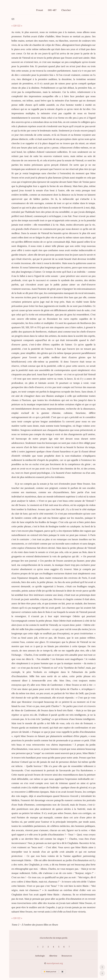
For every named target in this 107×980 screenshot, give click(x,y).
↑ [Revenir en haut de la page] (102, 967)
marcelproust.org (55, 963)
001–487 (52, 10)
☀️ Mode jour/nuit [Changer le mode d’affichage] (50, 972)
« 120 (14, 26)
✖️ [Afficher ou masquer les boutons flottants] (62, 972)
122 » (20, 26)
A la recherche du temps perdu (54, 938)
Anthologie (40, 956)
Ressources (67, 956)
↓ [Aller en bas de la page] (102, 973)
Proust (40, 10)
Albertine (53, 956)
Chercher (66, 10)
